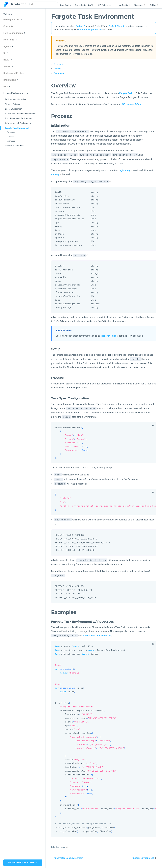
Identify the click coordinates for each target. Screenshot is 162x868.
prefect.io (125, 5)
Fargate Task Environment (17, 128)
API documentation (131, 104)
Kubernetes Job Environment (18, 123)
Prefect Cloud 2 (116, 26)
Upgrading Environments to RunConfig (133, 50)
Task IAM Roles (110, 336)
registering (125, 170)
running (56, 174)
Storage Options (12, 104)
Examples (11, 141)
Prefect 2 (80, 26)
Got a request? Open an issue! (23, 863)
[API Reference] (106, 5)
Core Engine (66, 5)
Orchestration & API (84, 5)
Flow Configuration (99, 50)
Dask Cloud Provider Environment (20, 114)
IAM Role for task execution (98, 636)
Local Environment (14, 109)
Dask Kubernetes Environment (19, 118)
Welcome (8, 14)
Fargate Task (127, 93)
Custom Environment (15, 146)
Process (10, 137)
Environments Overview (16, 99)
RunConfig (67, 50)
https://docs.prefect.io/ (90, 30)
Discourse (140, 5)
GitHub (154, 5)
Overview (11, 132)
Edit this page (58, 847)
